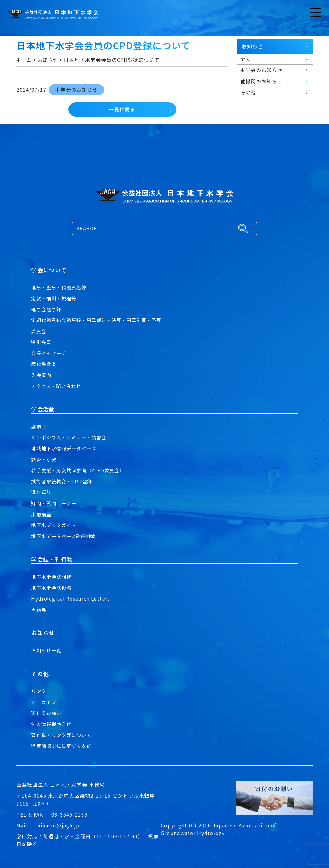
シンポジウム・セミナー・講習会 (71, 437)
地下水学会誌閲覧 (52, 577)
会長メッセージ (50, 353)
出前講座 (42, 514)
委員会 (39, 331)
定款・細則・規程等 (55, 298)
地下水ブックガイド (55, 525)
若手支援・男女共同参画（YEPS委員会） (80, 470)
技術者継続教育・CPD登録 (63, 481)
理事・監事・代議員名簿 (60, 287)
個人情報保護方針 (52, 724)
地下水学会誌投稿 (52, 588)
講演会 (39, 426)
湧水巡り (42, 492)
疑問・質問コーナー (55, 503)
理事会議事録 (47, 309)
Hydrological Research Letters (71, 598)
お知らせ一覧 (47, 650)
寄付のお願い (47, 713)
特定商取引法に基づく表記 (63, 746)
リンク (39, 691)
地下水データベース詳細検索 (66, 536)
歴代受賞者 (44, 364)
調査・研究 (44, 459)
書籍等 (39, 610)
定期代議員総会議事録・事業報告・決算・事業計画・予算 (100, 320)
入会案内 (42, 375)
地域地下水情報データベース (66, 448)
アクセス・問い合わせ (58, 386)
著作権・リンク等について (63, 735)
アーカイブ (44, 702)
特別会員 (42, 342)
